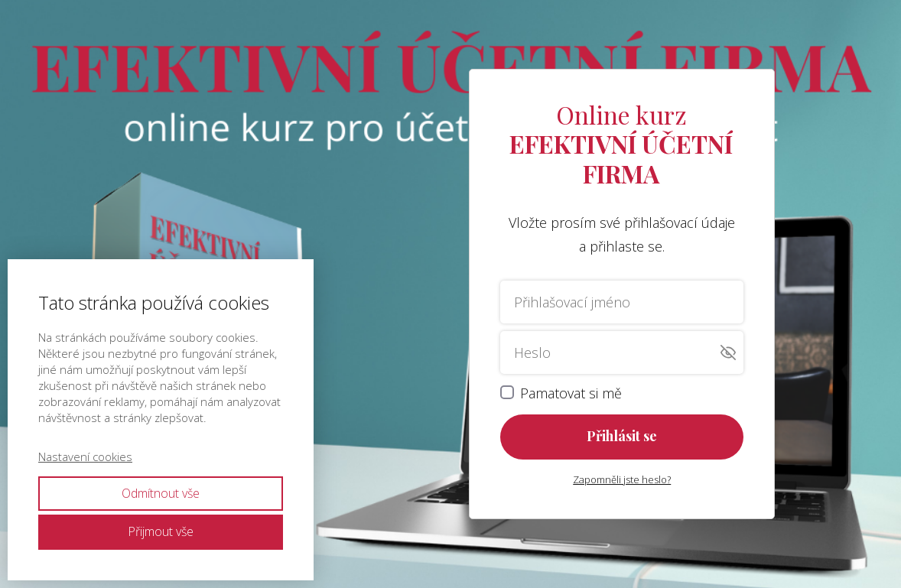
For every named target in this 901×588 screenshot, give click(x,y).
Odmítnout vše (161, 493)
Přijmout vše (161, 531)
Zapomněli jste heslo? (622, 479)
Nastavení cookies (85, 456)
